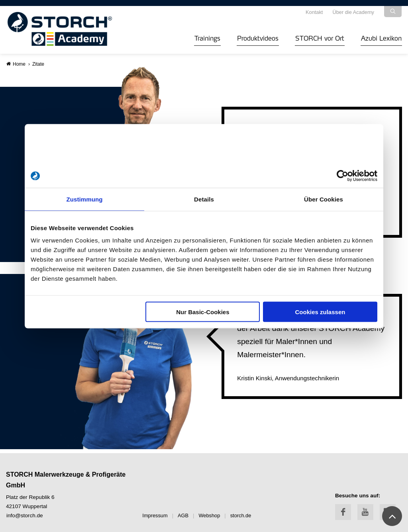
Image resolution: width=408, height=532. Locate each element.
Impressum (155, 515)
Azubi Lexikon (381, 37)
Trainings (207, 37)
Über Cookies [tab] (324, 199)
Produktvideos (258, 37)
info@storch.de (25, 515)
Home (16, 64)
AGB (183, 515)
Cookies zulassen (320, 312)
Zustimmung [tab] (85, 199)
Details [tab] (204, 199)
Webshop (209, 515)
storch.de (241, 515)
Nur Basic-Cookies (203, 312)
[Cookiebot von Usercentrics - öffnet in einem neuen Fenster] (342, 176)
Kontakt (314, 12)
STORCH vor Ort (320, 37)
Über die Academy (353, 12)
